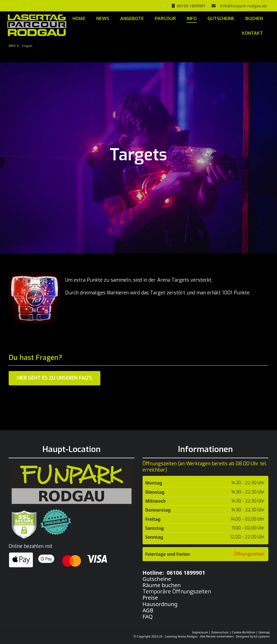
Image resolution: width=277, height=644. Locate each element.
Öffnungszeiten (249, 554)
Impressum (200, 632)
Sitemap (264, 632)
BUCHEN (254, 19)
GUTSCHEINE (221, 19)
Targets (27, 46)
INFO (192, 19)
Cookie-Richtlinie (243, 632)
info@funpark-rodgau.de (242, 6)
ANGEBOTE (132, 19)
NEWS (103, 19)
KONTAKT (252, 33)
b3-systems (262, 636)
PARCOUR (165, 19)
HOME (79, 19)
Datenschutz (220, 632)
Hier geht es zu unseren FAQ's (55, 378)
